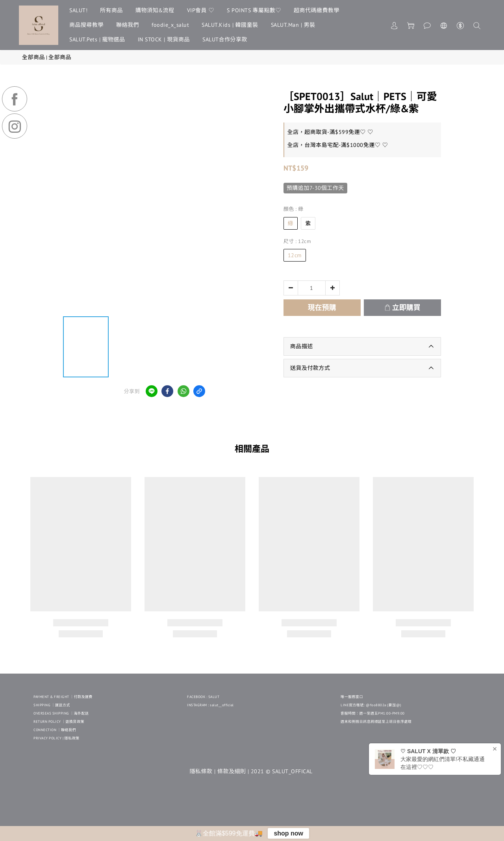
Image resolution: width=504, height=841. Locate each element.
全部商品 (33, 57)
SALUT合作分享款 (225, 39)
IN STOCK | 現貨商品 (164, 39)
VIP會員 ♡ (201, 10)
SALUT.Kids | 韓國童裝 (230, 25)
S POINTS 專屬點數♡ (254, 10)
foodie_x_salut (170, 25)
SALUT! (78, 10)
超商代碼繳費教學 (317, 10)
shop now (288, 833)
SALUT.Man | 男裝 (293, 25)
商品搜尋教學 (86, 25)
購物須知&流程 (155, 10)
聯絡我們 (128, 25)
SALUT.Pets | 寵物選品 (97, 39)
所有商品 (111, 10)
